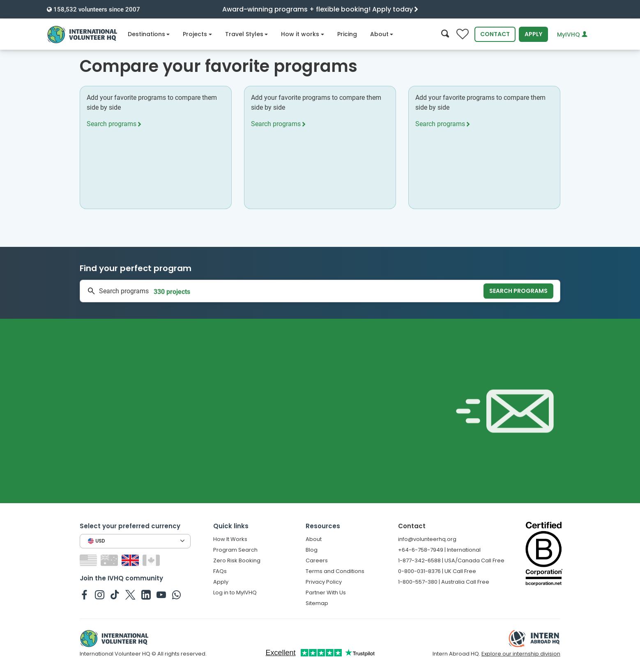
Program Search (235, 550)
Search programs (114, 124)
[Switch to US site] (89, 560)
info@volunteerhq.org (427, 539)
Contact (495, 34)
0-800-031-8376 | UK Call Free (437, 571)
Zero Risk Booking (237, 560)
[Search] (445, 34)
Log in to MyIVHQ (235, 593)
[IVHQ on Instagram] (100, 594)
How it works (303, 34)
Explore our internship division (521, 654)
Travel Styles (247, 34)
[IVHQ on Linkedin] (146, 594)
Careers (317, 560)
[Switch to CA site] (152, 560)
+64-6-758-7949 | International (439, 550)
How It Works (230, 539)
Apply (533, 34)
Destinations (149, 34)
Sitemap (317, 603)
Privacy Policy (324, 582)
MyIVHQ (572, 35)
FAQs (220, 571)
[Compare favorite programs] (463, 34)
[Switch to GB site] (131, 560)
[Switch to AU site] (110, 560)
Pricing (347, 34)
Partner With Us (326, 593)
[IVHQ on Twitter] (130, 594)
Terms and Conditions (335, 571)
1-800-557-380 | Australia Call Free (444, 582)
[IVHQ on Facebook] (84, 594)
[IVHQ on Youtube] (161, 594)
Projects (197, 34)
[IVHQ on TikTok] (115, 594)
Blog (312, 550)
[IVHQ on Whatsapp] (176, 594)
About (382, 34)
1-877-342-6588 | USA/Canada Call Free (451, 560)
